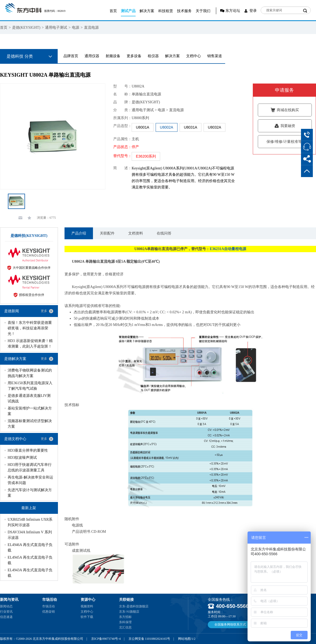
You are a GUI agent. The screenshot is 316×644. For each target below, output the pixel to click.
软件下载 (87, 617)
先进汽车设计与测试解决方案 (30, 493)
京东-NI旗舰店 (129, 612)
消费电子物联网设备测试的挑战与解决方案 (30, 373)
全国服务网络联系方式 (230, 625)
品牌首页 (71, 56)
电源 (76, 28)
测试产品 (128, 11)
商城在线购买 (285, 110)
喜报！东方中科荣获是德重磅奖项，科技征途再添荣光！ (30, 328)
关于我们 (203, 11)
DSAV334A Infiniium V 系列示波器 (30, 535)
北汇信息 (125, 627)
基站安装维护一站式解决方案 (30, 411)
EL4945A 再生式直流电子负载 (30, 560)
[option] (53, 136)
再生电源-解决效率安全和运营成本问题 (30, 480)
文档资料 (136, 233)
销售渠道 (215, 56)
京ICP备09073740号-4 (106, 639)
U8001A (143, 127)
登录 (253, 11)
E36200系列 (146, 156)
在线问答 (164, 233)
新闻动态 (6, 606)
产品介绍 (79, 233)
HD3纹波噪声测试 (22, 458)
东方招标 (125, 617)
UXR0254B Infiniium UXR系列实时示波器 (30, 522)
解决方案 (147, 11)
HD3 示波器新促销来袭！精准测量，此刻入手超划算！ (30, 344)
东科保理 (125, 622)
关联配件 (107, 233)
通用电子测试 (56, 28)
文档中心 (194, 56)
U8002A (167, 127)
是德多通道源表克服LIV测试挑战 (29, 398)
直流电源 (91, 28)
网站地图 (184, 639)
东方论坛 (233, 11)
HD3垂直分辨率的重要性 (28, 450)
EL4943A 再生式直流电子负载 (30, 573)
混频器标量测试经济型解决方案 (30, 424)
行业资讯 (6, 612)
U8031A (191, 127)
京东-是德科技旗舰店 (134, 606)
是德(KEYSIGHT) (26, 28)
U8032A (214, 127)
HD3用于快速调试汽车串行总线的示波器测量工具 (30, 467)
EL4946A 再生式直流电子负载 (30, 548)
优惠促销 (48, 612)
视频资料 (87, 606)
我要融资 (285, 126)
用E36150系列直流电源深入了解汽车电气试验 (30, 386)
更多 (44, 311)
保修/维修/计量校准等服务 (285, 142)
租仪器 (153, 56)
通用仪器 (92, 56)
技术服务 (184, 11)
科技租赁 (166, 11)
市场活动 (48, 606)
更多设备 (134, 56)
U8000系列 (140, 118)
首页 (113, 11)
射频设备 (113, 56)
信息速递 (6, 617)
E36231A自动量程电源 (228, 249)
